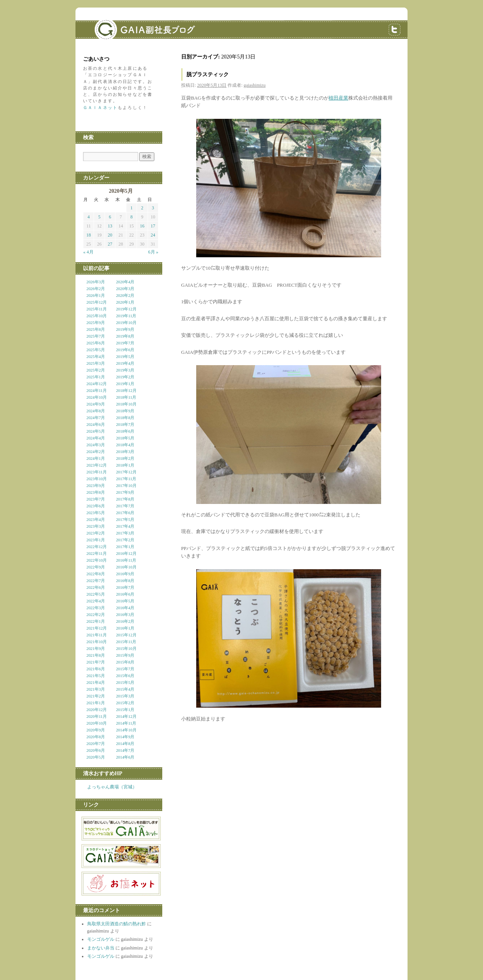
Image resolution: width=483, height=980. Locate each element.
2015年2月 (125, 703)
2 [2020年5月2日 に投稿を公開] (142, 208)
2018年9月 (125, 411)
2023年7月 (96, 499)
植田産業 (338, 98)
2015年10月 (126, 648)
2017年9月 (125, 492)
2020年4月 (125, 282)
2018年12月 (126, 390)
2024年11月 (97, 390)
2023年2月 (96, 533)
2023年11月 (97, 472)
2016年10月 (126, 567)
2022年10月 (97, 560)
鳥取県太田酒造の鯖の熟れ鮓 (117, 924)
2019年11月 (126, 316)
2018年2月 (125, 458)
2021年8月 (96, 655)
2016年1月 (125, 628)
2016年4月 (125, 608)
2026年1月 (96, 295)
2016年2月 (125, 621)
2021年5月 (96, 676)
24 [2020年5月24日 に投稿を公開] (153, 235)
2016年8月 (125, 581)
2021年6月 (96, 669)
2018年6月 (125, 431)
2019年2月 (125, 377)
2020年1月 (125, 302)
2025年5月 (96, 350)
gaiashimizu (255, 85)
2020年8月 (96, 737)
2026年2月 (96, 289)
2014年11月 (126, 723)
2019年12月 (126, 309)
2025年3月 (96, 363)
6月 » (153, 252)
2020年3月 (125, 289)
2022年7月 (96, 581)
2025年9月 (96, 323)
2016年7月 (125, 587)
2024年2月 (96, 452)
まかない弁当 (101, 948)
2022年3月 (96, 608)
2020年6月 (96, 750)
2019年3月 (125, 370)
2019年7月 (125, 343)
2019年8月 (125, 336)
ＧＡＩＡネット (100, 108)
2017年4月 (125, 526)
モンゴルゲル (101, 939)
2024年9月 (96, 404)
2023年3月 (96, 526)
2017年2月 (125, 540)
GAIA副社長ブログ (132, 25)
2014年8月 (125, 743)
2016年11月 (126, 560)
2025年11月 (97, 309)
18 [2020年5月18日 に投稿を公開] (89, 235)
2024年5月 (96, 431)
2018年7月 (125, 424)
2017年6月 (125, 513)
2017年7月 (125, 506)
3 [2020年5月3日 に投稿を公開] (153, 208)
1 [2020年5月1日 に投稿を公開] (131, 208)
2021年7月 (96, 662)
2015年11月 (126, 642)
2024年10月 (97, 397)
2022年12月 (97, 547)
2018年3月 (125, 452)
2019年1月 (125, 384)
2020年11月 (97, 716)
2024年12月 (97, 384)
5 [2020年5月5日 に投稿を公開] (99, 217)
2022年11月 (97, 553)
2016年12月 (126, 553)
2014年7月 (125, 750)
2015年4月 (125, 689)
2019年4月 (125, 363)
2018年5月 (125, 438)
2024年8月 (96, 411)
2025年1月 (96, 377)
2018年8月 (125, 418)
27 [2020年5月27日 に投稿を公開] (110, 244)
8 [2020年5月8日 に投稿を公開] (131, 217)
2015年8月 (125, 662)
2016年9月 (125, 574)
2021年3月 (96, 689)
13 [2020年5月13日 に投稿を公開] (110, 226)
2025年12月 (97, 302)
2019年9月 (125, 329)
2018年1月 (125, 465)
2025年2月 (96, 370)
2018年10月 (126, 404)
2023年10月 (97, 479)
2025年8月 (96, 329)
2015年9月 (125, 655)
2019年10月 (126, 323)
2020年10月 (97, 723)
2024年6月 (96, 424)
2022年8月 (96, 574)
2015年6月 (125, 676)
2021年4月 (96, 682)
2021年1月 (96, 703)
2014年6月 (125, 757)
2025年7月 (96, 336)
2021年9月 (96, 648)
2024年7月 (96, 418)
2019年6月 (125, 350)
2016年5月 (125, 601)
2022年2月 (96, 614)
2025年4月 (96, 356)
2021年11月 (97, 635)
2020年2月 (125, 295)
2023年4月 (96, 519)
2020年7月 (96, 743)
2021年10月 (97, 642)
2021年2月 (96, 696)
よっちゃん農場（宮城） (112, 787)
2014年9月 (125, 737)
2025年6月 (96, 343)
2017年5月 (125, 519)
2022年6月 (96, 587)
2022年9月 (96, 567)
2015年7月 (125, 669)
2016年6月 (125, 594)
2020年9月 (96, 730)
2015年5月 (125, 682)
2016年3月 (125, 614)
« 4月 (88, 252)
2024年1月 (96, 458)
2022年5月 (96, 594)
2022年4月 (96, 601)
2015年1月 (125, 710)
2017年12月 (126, 472)
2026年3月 (96, 282)
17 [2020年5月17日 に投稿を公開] (153, 226)
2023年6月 (96, 506)
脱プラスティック (208, 74)
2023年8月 (96, 492)
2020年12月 (97, 710)
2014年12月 (126, 716)
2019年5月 (125, 356)
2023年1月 (96, 540)
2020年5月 (96, 757)
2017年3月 (125, 533)
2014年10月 (126, 730)
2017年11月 (126, 479)
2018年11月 (126, 397)
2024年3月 (96, 445)
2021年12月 (97, 628)
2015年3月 (125, 696)
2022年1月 (96, 621)
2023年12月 (97, 465)
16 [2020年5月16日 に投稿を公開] (142, 226)
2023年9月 (96, 485)
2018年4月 (125, 445)
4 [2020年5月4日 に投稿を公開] (89, 217)
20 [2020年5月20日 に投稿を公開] (110, 235)
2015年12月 (126, 635)
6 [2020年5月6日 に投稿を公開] (110, 217)
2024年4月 (96, 438)
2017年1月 (125, 547)
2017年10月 (126, 485)
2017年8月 (125, 499)
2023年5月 (96, 513)
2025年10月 (97, 316)
